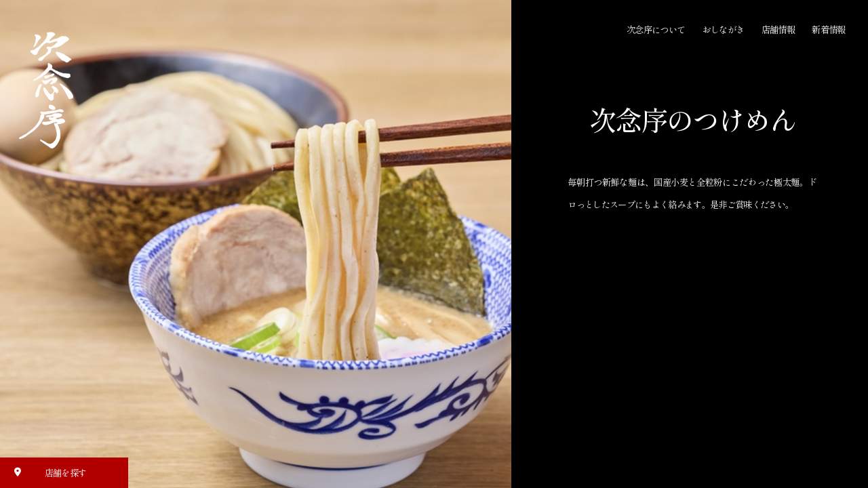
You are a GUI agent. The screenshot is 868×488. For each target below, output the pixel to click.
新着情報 (828, 29)
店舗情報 (778, 29)
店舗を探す (46, 472)
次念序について (656, 29)
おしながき (724, 29)
